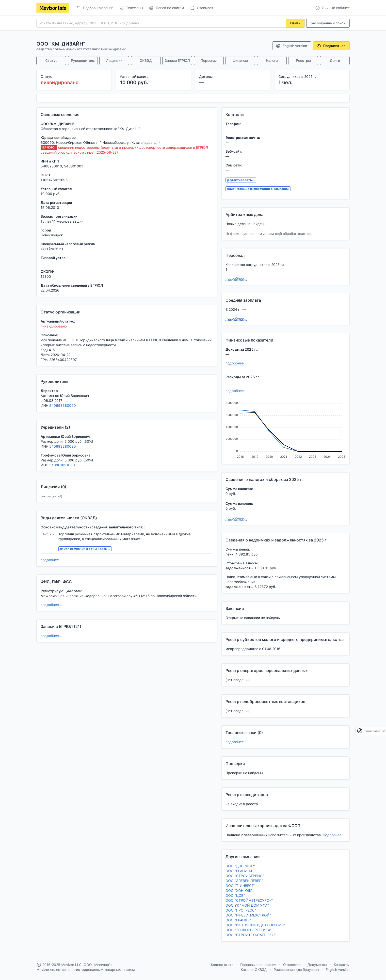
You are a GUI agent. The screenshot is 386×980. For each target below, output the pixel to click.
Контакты (342, 965)
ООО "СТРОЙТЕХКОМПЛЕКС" (251, 935)
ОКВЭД (146, 60)
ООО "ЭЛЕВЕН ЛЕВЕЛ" (244, 881)
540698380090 (63, 405)
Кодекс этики (222, 965)
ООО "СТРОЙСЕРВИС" (245, 876)
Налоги (272, 60)
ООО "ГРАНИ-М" (239, 871)
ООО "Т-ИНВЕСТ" (240, 886)
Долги (335, 60)
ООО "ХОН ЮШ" (239, 890)
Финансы (240, 60)
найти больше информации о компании (258, 189)
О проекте (292, 965)
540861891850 (62, 465)
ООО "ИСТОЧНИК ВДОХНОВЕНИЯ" (255, 925)
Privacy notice (372, 731)
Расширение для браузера (296, 970)
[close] (384, 731)
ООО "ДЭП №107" (241, 866)
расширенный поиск (328, 23)
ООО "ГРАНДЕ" (238, 920)
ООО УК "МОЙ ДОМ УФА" (247, 905)
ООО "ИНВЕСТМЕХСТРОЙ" (248, 915)
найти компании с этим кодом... (85, 549)
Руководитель (83, 60)
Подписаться (331, 46)
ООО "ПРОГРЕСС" (241, 910)
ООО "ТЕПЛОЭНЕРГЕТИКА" (249, 930)
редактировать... (241, 180)
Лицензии (114, 60)
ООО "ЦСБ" (235, 895)
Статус (51, 60)
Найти (295, 23)
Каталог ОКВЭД (254, 970)
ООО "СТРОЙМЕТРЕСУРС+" (249, 900)
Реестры (303, 60)
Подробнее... (334, 835)
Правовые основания (258, 965)
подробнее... (51, 560)
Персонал (209, 60)
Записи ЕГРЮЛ (177, 60)
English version (291, 46)
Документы (317, 965)
